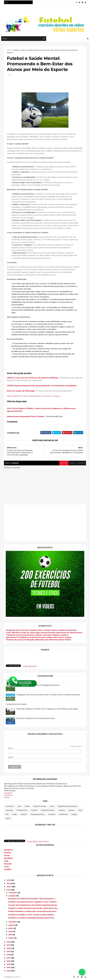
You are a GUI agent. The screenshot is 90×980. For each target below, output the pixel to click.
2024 (9, 887)
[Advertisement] (45, 523)
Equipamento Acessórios (67, 806)
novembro (13, 893)
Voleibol (8, 869)
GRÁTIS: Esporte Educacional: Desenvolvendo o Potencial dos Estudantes (42, 386)
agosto (12, 925)
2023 (9, 890)
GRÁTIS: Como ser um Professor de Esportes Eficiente (33, 378)
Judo (6, 861)
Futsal (7, 855)
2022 (9, 942)
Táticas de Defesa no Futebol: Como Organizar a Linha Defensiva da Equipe (47, 709)
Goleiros (62, 810)
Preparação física (37, 814)
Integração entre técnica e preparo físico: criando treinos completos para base (41, 630)
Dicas (52, 806)
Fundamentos (22, 810)
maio (11, 931)
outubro (12, 896)
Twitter (7, 798)
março (11, 938)
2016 (9, 961)
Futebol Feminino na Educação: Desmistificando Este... (33, 911)
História (71, 810)
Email (11, 757)
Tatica (8, 818)
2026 (9, 880)
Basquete (8, 850)
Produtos (52, 814)
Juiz (7, 814)
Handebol (8, 858)
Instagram (8, 793)
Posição (24, 814)
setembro (13, 922)
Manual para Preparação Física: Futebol (26, 416)
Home (9, 50)
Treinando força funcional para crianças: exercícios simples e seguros (37, 635)
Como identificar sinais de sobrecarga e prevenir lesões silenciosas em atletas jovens (44, 633)
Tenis (6, 867)
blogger (64, 463)
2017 (9, 958)
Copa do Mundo (40, 806)
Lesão (15, 814)
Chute (27, 806)
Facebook (8, 795)
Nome (10, 748)
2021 (9, 945)
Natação (8, 864)
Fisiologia (9, 810)
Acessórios (10, 806)
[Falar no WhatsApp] (82, 972)
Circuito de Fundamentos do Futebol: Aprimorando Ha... (33, 905)
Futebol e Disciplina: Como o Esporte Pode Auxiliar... (31, 915)
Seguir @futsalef (30, 666)
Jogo (80, 810)
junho (11, 928)
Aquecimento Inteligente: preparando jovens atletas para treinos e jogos (39, 637)
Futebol (34, 810)
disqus (72, 463)
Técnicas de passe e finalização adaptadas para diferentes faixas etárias (38, 640)
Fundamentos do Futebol (16, 704)
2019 (9, 952)
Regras (74, 814)
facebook (81, 463)
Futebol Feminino (48, 810)
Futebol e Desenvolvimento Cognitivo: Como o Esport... (33, 902)
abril (11, 935)
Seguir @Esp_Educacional (38, 841)
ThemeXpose (16, 977)
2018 (9, 955)
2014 (9, 967)
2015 (9, 964)
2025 (9, 883)
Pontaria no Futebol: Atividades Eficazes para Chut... (32, 918)
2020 (9, 948)
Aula (19, 806)
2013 (9, 971)
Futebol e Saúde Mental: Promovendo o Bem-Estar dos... (33, 908)
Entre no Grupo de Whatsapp (21, 391)
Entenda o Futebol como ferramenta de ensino (36, 718)
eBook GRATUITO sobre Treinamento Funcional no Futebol (34, 396)
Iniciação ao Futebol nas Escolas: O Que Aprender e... (32, 899)
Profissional (63, 814)
